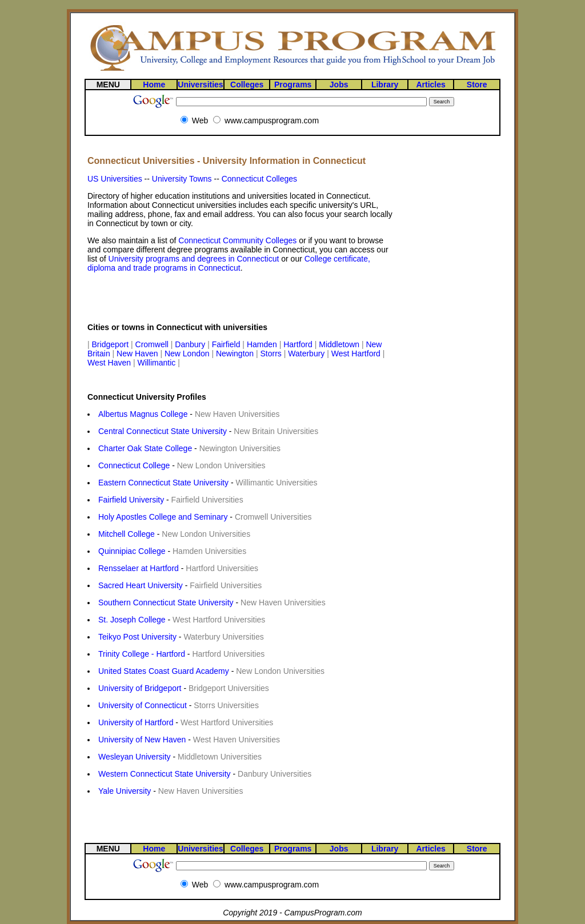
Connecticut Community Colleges (237, 240)
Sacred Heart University (141, 585)
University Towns (182, 179)
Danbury (191, 344)
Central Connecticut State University (163, 431)
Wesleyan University (135, 757)
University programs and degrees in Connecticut (194, 259)
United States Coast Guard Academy (164, 671)
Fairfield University (131, 500)
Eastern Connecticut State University (163, 483)
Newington (236, 353)
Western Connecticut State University (165, 774)
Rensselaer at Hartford (139, 568)
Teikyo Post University (137, 637)
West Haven (110, 363)
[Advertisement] (221, 298)
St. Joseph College (132, 620)
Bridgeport (111, 344)
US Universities (115, 179)
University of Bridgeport (140, 688)
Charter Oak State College (145, 448)
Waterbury (307, 353)
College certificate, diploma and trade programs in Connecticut (229, 263)
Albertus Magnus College (143, 414)
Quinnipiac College (132, 551)
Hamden (263, 344)
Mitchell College (127, 534)
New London (188, 353)
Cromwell (153, 344)
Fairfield (227, 344)
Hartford (299, 344)
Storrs (272, 353)
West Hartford (357, 353)
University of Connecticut (143, 705)
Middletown (340, 344)
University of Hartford (136, 722)
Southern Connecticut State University (166, 602)
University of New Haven (142, 740)
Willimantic (157, 363)
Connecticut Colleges (259, 179)
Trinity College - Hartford (142, 654)
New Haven (138, 353)
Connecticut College (134, 465)
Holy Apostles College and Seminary (163, 517)
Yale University (125, 791)
